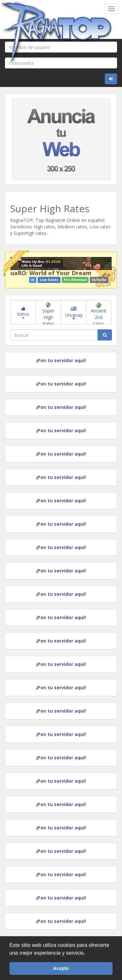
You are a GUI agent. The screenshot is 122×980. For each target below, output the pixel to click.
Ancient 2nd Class (99, 313)
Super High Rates (48, 313)
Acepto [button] (61, 968)
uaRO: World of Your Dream (51, 273)
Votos (23, 312)
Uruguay (74, 313)
